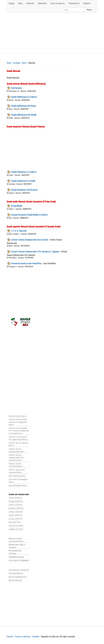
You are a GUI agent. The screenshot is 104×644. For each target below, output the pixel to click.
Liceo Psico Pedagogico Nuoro (18, 481)
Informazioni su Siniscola (19, 570)
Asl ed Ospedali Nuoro (18, 577)
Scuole (12, 3)
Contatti (10, 636)
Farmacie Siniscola (16, 573)
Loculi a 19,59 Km (16, 519)
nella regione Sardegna (17, 546)
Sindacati (87, 3)
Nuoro (24, 63)
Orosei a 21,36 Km (16, 526)
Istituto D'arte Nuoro (17, 416)
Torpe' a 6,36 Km (15, 498)
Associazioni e (19, 560)
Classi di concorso (58, 3)
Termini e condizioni (23, 636)
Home (20, 3)
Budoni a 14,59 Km (16, 508)
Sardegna (16, 63)
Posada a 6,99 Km (16, 501)
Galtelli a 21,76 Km (16, 529)
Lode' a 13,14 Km (15, 505)
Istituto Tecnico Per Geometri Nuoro (17, 471)
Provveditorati (74, 3)
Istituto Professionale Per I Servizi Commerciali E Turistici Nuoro (19, 431)
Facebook (36, 636)
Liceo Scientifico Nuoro (18, 485)
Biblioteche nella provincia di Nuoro (16, 540)
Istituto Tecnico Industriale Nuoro (16, 465)
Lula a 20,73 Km (15, 522)
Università (30, 3)
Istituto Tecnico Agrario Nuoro (18, 444)
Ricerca (89, 10)
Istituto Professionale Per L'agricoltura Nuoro (18, 438)
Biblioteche (42, 3)
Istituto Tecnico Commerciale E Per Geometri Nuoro (16, 458)
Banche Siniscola (15, 580)
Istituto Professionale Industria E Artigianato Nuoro (18, 422)
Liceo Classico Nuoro (17, 476)
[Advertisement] (52, 33)
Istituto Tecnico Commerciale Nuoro (17, 450)
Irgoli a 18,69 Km (15, 515)
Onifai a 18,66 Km (16, 512)
